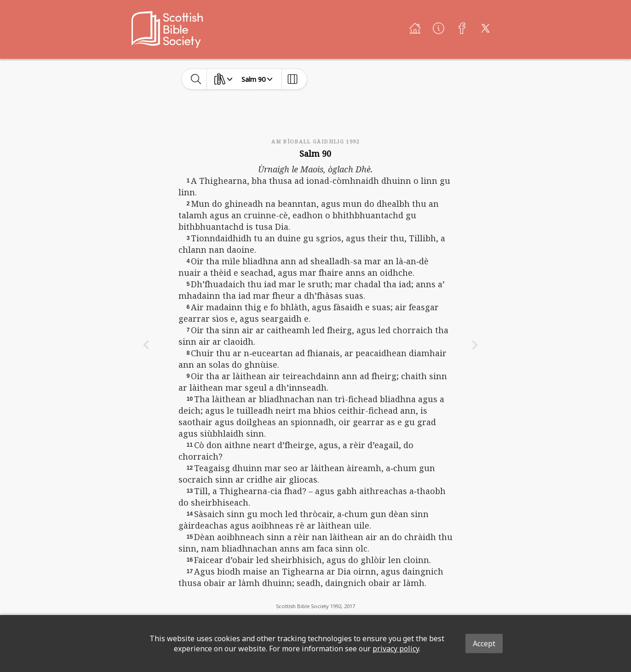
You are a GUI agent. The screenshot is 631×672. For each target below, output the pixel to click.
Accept (484, 644)
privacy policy (396, 649)
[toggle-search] (196, 79)
